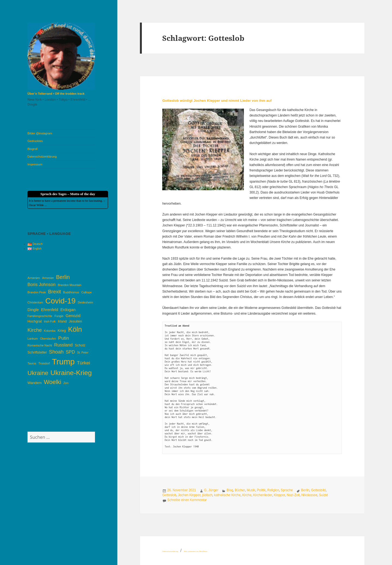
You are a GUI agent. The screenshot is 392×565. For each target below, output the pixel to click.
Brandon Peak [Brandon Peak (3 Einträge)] (37, 292)
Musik (251, 490)
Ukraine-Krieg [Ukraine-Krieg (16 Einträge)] (71, 373)
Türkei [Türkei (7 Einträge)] (84, 363)
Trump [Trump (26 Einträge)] (63, 362)
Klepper (279, 495)
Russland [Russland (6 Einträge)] (63, 345)
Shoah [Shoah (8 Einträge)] (56, 352)
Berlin (305, 490)
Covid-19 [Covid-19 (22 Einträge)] (61, 301)
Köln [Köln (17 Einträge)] (75, 329)
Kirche (247, 495)
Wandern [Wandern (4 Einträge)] (35, 383)
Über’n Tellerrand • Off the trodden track (56, 94)
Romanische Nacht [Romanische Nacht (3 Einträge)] (40, 345)
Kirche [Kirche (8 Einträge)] (35, 330)
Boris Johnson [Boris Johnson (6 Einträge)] (42, 284)
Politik (261, 490)
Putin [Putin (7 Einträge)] (64, 338)
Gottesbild (318, 490)
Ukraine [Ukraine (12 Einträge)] (38, 373)
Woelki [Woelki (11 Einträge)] (53, 382)
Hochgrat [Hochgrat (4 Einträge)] (35, 321)
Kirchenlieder (263, 495)
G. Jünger (211, 490)
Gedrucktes (35, 141)
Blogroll (33, 149)
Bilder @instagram (40, 133)
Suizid (324, 495)
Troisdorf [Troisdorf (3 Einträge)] (44, 363)
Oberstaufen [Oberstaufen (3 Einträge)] (48, 339)
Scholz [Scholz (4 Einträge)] (80, 345)
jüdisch (207, 495)
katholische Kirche (227, 495)
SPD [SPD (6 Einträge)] (70, 352)
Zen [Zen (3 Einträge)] (66, 383)
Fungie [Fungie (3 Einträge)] (59, 316)
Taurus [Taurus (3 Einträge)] (32, 363)
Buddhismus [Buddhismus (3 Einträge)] (71, 292)
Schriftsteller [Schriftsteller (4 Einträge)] (37, 352)
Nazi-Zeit (293, 495)
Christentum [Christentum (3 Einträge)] (35, 302)
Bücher (240, 490)
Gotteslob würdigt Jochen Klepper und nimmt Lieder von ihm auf (217, 101)
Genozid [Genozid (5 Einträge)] (73, 316)
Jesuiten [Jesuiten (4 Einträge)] (75, 321)
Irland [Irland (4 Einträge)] (62, 321)
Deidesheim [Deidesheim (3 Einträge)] (85, 302)
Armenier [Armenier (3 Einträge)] (48, 278)
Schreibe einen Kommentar (187, 500)
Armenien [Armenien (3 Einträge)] (34, 278)
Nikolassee (309, 495)
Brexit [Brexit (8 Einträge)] (55, 292)
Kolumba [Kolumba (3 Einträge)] (50, 331)
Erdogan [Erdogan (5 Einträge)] (68, 310)
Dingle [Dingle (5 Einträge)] (33, 310)
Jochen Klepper (189, 495)
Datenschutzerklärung (42, 156)
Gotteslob (169, 495)
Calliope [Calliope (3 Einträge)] (87, 292)
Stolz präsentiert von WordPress (195, 551)
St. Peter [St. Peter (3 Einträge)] (83, 352)
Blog (230, 490)
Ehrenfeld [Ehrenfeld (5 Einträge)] (50, 310)
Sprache (287, 490)
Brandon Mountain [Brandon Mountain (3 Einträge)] (70, 285)
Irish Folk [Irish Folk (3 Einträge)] (50, 321)
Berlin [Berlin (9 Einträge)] (63, 277)
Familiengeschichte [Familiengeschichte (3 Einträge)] (40, 316)
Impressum (35, 164)
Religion (273, 490)
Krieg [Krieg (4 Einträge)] (62, 331)
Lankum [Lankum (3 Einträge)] (33, 339)
